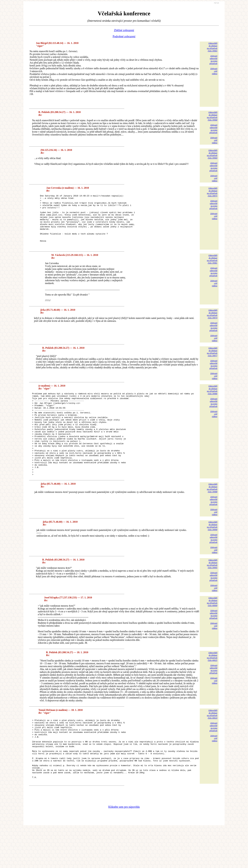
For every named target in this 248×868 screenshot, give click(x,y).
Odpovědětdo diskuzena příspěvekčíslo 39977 (212, 362)
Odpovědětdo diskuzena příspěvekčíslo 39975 (212, 192)
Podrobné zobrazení (124, 36)
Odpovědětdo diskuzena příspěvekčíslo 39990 (212, 553)
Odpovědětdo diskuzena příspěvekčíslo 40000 (212, 629)
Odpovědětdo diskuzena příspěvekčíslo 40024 (212, 741)
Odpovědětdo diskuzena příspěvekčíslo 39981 (212, 270)
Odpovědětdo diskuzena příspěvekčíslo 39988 (212, 515)
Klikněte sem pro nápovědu (124, 847)
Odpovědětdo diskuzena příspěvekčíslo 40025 (212, 684)
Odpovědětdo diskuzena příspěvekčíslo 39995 (212, 591)
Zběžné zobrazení (124, 30)
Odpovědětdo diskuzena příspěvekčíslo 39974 (212, 324)
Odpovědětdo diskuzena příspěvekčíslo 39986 (212, 400)
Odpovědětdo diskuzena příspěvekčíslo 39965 (212, 47)
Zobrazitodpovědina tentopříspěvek (213, 60)
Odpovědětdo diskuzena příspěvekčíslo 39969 (212, 154)
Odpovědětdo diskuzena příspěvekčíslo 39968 (212, 116)
